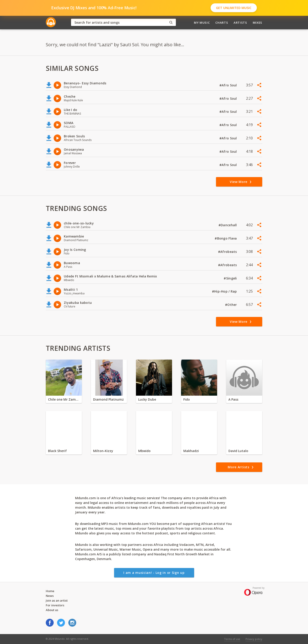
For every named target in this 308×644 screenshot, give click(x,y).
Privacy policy (254, 639)
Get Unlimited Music (234, 8)
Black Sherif (57, 451)
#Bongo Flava (226, 238)
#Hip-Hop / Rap (225, 291)
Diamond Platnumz (108, 399)
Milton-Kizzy (103, 451)
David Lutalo (238, 451)
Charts (222, 23)
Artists (240, 23)
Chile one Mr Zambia (64, 399)
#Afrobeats (228, 252)
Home (50, 591)
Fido (187, 399)
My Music (202, 23)
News (50, 596)
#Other (231, 305)
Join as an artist (57, 600)
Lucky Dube (147, 399)
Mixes (257, 23)
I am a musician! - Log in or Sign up (154, 573)
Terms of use (232, 639)
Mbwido (144, 451)
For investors (55, 605)
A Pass (233, 399)
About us (52, 610)
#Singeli (231, 278)
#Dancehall (228, 225)
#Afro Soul (229, 85)
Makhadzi (191, 451)
